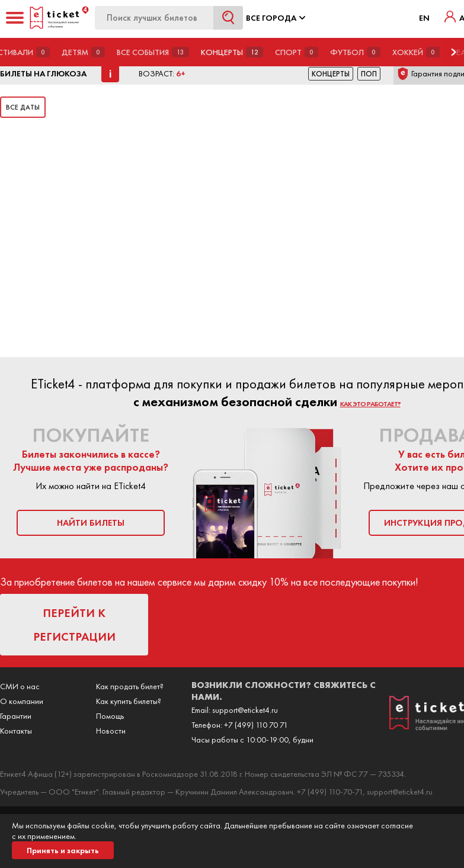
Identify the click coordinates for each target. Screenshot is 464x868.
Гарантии (16, 716)
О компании (22, 701)
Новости (111, 731)
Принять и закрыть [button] (63, 850)
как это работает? (370, 404)
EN (424, 18)
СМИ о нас (20, 686)
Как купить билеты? (129, 701)
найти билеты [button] (91, 523)
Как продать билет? (130, 686)
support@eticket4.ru (245, 710)
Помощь (110, 716)
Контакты (16, 731)
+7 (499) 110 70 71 (256, 725)
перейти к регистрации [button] (74, 625)
